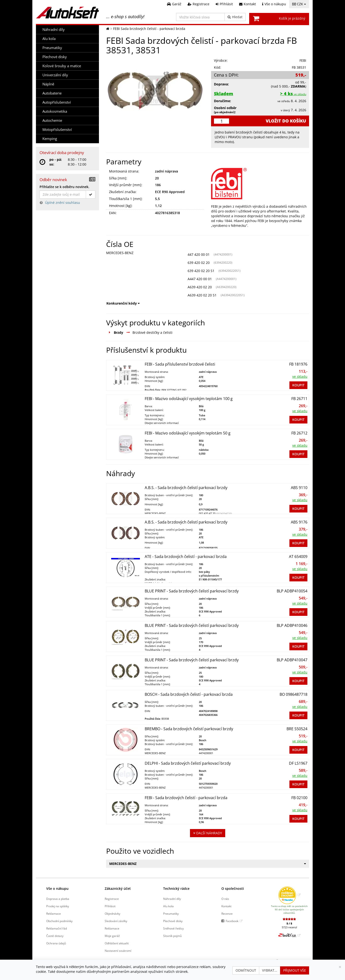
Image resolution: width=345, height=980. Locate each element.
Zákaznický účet (118, 888)
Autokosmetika (55, 111)
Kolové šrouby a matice (62, 66)
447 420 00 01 (199, 254)
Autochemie (52, 120)
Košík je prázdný (292, 18)
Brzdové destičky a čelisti (152, 332)
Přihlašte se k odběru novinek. (64, 187)
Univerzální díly (55, 75)
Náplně (48, 84)
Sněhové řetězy (173, 928)
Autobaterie (52, 93)
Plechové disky (55, 57)
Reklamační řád (57, 928)
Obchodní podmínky (59, 921)
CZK (299, 4)
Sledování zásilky (116, 921)
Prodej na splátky (58, 906)
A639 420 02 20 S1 (202, 295)
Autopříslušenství (57, 102)
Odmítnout (246, 970)
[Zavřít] (340, 967)
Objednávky (112, 913)
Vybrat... (270, 970)
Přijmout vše (295, 970)
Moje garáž (112, 936)
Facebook (232, 921)
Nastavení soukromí (118, 951)
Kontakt (226, 906)
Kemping (50, 139)
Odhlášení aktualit (117, 943)
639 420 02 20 (199, 263)
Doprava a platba (58, 899)
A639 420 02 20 (200, 287)
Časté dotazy (55, 936)
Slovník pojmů (172, 936)
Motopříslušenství (57, 130)
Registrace (112, 899)
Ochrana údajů (56, 943)
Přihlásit (110, 906)
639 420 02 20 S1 (201, 271)
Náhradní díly (54, 30)
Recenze (227, 913)
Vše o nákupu (57, 888)
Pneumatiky (52, 48)
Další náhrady (208, 833)
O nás (225, 899)
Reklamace (54, 913)
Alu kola (49, 39)
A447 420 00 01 (200, 279)
